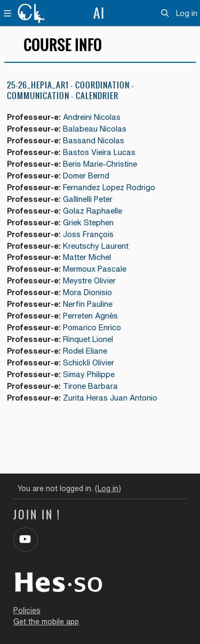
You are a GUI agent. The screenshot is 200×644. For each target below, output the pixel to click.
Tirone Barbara (90, 386)
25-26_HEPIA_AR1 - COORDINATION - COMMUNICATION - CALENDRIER (70, 90)
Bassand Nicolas (94, 140)
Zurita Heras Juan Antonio (110, 398)
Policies (27, 610)
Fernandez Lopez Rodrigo (109, 187)
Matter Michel (87, 257)
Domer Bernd (86, 176)
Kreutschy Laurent (96, 246)
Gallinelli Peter (88, 199)
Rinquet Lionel (88, 339)
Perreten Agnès (90, 316)
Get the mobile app (46, 622)
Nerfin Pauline (88, 304)
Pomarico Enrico (92, 327)
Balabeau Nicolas (95, 129)
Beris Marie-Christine (100, 164)
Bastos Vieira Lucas (99, 152)
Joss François (88, 234)
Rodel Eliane (85, 351)
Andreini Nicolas (92, 117)
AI (99, 13)
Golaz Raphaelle (93, 211)
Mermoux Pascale (95, 269)
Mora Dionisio (87, 292)
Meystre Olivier (89, 280)
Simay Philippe (89, 374)
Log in (187, 13)
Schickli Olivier (89, 362)
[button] (165, 13)
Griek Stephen (88, 222)
